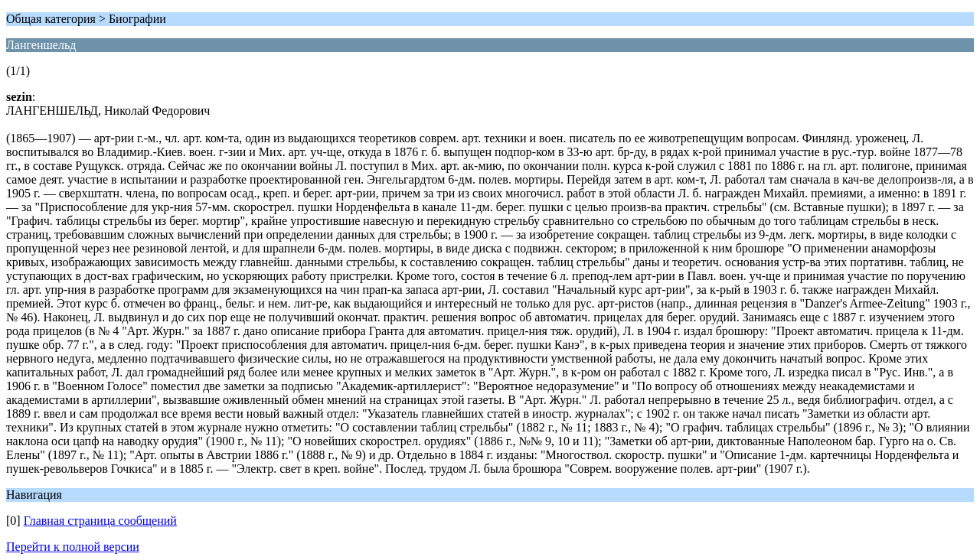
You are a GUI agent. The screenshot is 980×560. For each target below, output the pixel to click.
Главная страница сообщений (100, 521)
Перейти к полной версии (73, 547)
